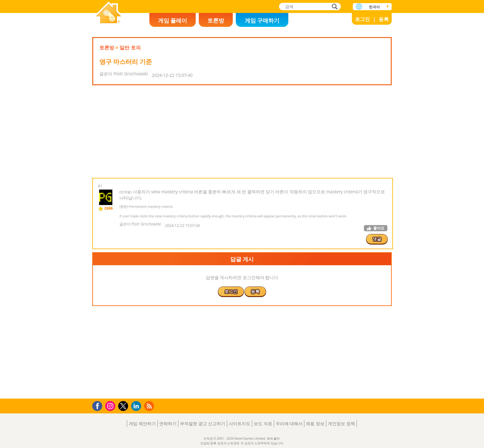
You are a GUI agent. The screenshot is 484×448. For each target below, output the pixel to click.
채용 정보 (315, 423)
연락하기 (168, 423)
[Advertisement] (242, 132)
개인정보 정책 (341, 423)
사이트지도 (240, 423)
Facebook (99, 405)
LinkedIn (137, 406)
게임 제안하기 (142, 423)
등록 (384, 19)
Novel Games (109, 13)
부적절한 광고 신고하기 (203, 423)
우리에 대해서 (289, 423)
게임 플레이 (173, 20)
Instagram (111, 406)
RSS (150, 406)
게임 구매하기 (262, 20)
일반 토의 (130, 48)
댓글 (377, 239)
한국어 (374, 7)
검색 (334, 7)
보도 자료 (263, 423)
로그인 (362, 19)
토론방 (216, 20)
